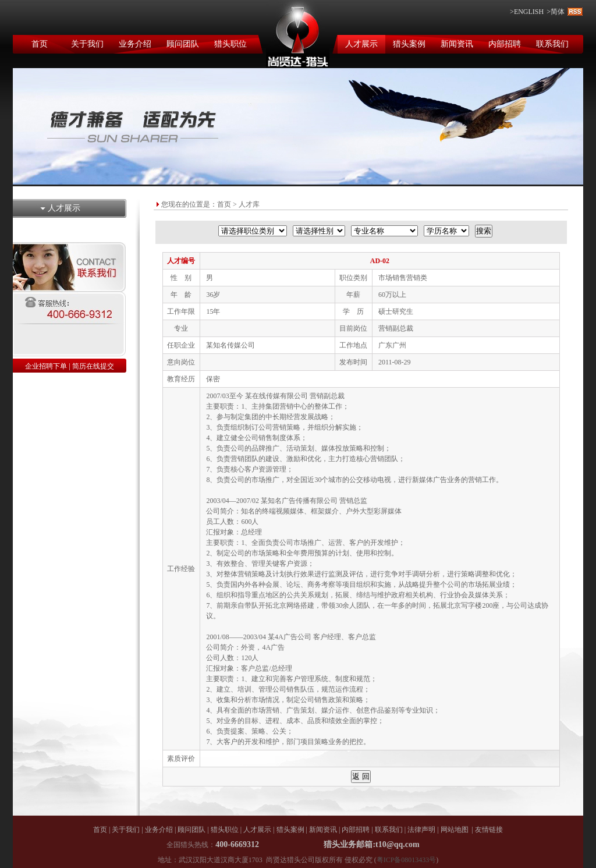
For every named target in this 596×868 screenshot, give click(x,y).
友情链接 (489, 830)
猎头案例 (409, 44)
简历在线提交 (93, 366)
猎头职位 (230, 44)
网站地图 (455, 830)
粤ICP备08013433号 (407, 860)
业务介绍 (135, 44)
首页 (40, 44)
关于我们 (87, 44)
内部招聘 (505, 44)
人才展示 (361, 44)
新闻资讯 (457, 44)
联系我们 (552, 44)
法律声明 (421, 830)
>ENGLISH (527, 12)
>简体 (556, 12)
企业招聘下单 (46, 366)
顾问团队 (183, 44)
